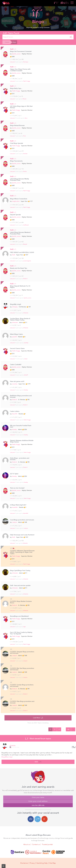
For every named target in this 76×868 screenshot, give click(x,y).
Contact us (36, 844)
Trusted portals (47, 844)
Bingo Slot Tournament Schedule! (21, 51)
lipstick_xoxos (16, 54)
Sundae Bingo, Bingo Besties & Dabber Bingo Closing (20, 319)
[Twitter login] (38, 819)
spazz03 (14, 337)
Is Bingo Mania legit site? (18, 505)
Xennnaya (26, 62)
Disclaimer (24, 863)
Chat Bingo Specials (17, 143)
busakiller (15, 507)
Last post (12, 62)
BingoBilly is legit (16, 304)
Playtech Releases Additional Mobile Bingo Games (22, 441)
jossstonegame (27, 261)
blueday (26, 390)
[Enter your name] (38, 797)
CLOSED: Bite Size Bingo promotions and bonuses (22, 669)
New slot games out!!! (17, 381)
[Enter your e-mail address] (38, 801)
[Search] (71, 37)
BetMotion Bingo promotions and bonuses (21, 396)
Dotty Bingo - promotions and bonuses (20, 459)
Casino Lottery (15, 411)
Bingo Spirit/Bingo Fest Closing (20, 571)
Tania (24, 136)
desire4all (26, 513)
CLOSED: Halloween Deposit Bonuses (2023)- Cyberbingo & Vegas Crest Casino (22, 552)
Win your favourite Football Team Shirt (21, 426)
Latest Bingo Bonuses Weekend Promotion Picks (20, 233)
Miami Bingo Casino (16, 334)
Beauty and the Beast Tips (19, 268)
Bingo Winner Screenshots (19, 199)
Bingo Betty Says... (16, 88)
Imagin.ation (16, 201)
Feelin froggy (27, 81)
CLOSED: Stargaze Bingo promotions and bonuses (22, 653)
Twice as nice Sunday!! (17, 488)
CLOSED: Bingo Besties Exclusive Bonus (21, 602)
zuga (24, 627)
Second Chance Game (17, 349)
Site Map (53, 863)
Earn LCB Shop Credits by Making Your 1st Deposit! (21, 633)
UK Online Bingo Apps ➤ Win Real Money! (21, 107)
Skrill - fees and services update (20, 586)
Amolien (25, 154)
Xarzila (25, 171)
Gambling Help (42, 863)
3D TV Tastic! (14, 474)
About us (27, 844)
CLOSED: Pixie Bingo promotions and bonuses (22, 702)
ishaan (26, 359)
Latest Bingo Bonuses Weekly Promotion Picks (20, 180)
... (63, 729)
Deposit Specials (15, 215)
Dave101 (15, 414)
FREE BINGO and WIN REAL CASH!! (22, 252)
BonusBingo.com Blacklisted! (19, 616)
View (38, 762)
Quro (26, 118)
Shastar (25, 99)
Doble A (25, 279)
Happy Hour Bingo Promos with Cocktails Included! (20, 70)
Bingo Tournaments (16, 161)
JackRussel (26, 225)
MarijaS (25, 244)
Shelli (14, 255)
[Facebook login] (31, 819)
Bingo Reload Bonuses (17, 126)
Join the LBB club (38, 805)
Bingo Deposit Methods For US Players (20, 287)
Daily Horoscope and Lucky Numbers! (22, 535)
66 (68, 729)
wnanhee (26, 343)
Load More (38, 718)
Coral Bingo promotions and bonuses (22, 520)
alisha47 (26, 375)
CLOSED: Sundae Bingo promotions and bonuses (22, 686)
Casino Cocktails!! (16, 365)
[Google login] (45, 819)
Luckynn (14, 522)
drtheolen (26, 313)
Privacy (32, 863)
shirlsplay (15, 307)
